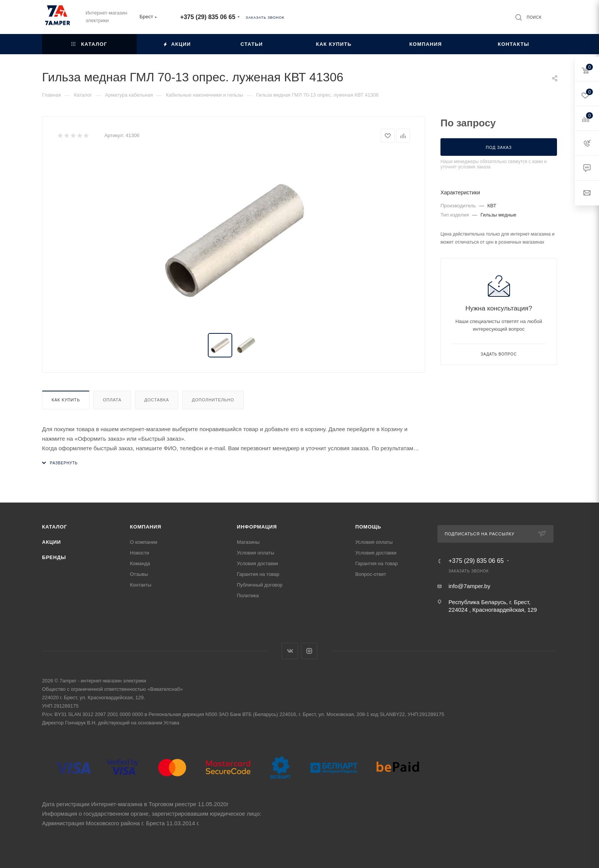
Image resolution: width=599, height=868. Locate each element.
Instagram (309, 651)
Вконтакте (290, 651)
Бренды (54, 557)
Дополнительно (213, 400)
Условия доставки (257, 563)
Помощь (368, 527)
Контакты (141, 585)
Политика (248, 596)
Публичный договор (260, 585)
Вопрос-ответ (371, 574)
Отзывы (139, 574)
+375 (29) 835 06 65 (208, 17)
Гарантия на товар (258, 574)
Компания (146, 527)
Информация (257, 527)
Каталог (55, 527)
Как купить (66, 400)
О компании (144, 542)
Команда (140, 563)
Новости (139, 553)
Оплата (112, 400)
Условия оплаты (256, 553)
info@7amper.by (469, 586)
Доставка (157, 400)
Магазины (248, 542)
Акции (52, 542)
